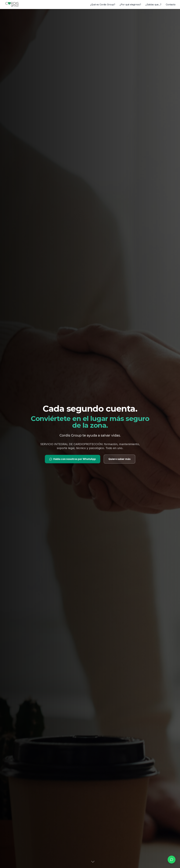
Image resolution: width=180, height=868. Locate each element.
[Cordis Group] (12, 5)
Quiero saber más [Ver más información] (119, 459)
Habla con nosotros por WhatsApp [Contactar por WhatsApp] (73, 459)
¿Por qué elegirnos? (130, 5)
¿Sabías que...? (153, 5)
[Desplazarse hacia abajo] (93, 862)
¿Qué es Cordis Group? (103, 5)
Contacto (171, 5)
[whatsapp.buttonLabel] (172, 860)
